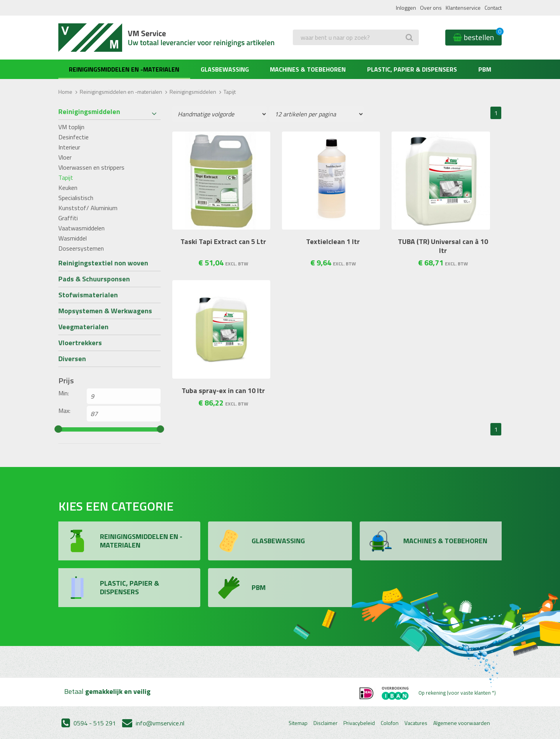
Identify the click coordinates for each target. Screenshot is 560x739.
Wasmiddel (73, 238)
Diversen (72, 359)
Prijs (66, 381)
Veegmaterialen (83, 327)
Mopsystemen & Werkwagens (105, 311)
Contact (493, 8)
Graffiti (68, 218)
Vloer (65, 157)
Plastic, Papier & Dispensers (412, 69)
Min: (64, 393)
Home (65, 92)
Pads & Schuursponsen (94, 279)
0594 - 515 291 (89, 723)
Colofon (390, 723)
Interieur (69, 147)
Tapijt (66, 177)
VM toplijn (71, 127)
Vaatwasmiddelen (81, 228)
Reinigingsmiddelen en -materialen (124, 69)
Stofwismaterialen (88, 295)
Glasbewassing (225, 69)
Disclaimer (325, 723)
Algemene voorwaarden (462, 723)
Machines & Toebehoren (308, 69)
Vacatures (416, 723)
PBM (485, 69)
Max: (64, 411)
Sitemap (298, 723)
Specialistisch (76, 198)
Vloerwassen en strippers (91, 167)
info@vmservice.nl (153, 723)
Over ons (431, 8)
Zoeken (304, 53)
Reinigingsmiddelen (193, 92)
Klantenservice (463, 8)
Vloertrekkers (80, 343)
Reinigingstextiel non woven (103, 263)
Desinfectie (73, 137)
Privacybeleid (359, 723)
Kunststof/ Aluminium (88, 208)
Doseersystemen (81, 248)
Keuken (68, 188)
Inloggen (406, 8)
